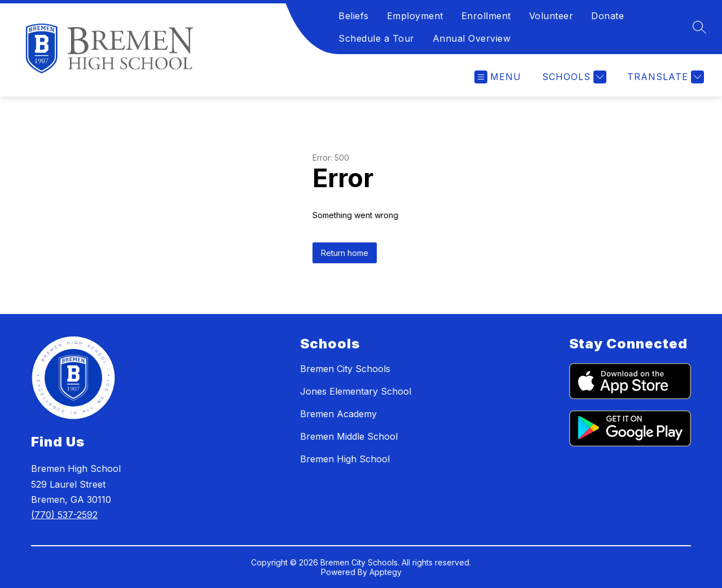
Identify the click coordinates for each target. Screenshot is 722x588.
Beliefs (354, 16)
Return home (345, 253)
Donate (607, 16)
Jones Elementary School (356, 391)
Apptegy (386, 572)
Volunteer (551, 16)
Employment (415, 16)
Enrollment (486, 16)
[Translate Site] (664, 77)
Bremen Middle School (349, 436)
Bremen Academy (338, 414)
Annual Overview (472, 38)
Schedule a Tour (377, 38)
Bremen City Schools (345, 369)
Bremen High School (345, 459)
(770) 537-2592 (64, 515)
